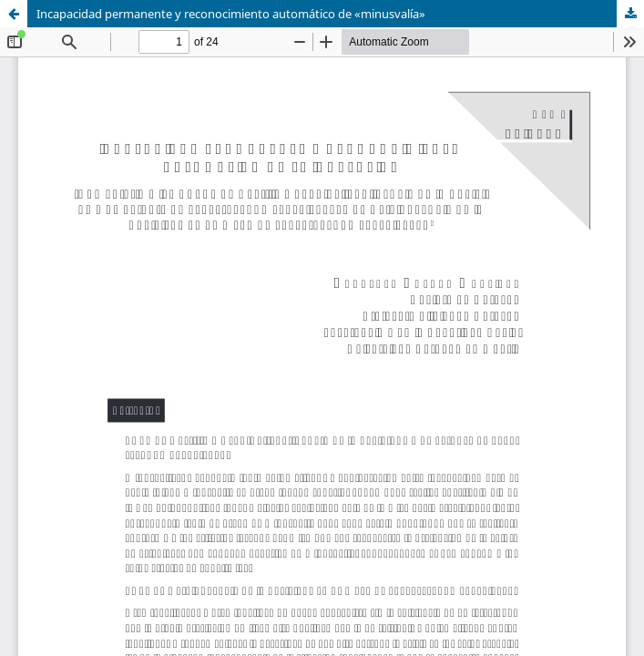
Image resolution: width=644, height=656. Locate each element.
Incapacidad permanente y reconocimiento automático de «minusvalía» (231, 14)
